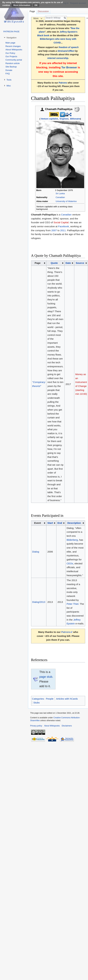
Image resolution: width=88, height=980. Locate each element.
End (60, 523)
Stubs (36, 703)
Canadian (60, 197)
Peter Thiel (73, 604)
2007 (54, 230)
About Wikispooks (14, 50)
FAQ (7, 74)
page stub (46, 677)
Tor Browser (69, 67)
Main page (10, 43)
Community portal (14, 60)
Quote (54, 263)
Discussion (43, 11)
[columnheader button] (55, 263)
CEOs (70, 563)
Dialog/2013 (39, 602)
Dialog (36, 552)
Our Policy (10, 53)
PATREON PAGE (11, 32)
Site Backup (11, 67)
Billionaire (75, 119)
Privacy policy (36, 726)
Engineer (64, 119)
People (50, 699)
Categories (38, 699)
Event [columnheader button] (37, 523)
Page (32, 11)
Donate (9, 70)
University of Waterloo (66, 201)
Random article (13, 63)
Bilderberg (72, 540)
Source (80, 263)
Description (74, 523)
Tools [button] (9, 80)
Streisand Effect (66, 51)
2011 (63, 230)
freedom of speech (69, 47)
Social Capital (61, 222)
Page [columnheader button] (38, 263)
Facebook (64, 226)
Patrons (63, 83)
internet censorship (58, 58)
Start (50, 523)
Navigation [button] (11, 38)
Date (68, 263)
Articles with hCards (67, 699)
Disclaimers (67, 726)
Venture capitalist (49, 119)
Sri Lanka (60, 193)
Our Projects (11, 56)
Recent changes (13, 46)
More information (22, 5)
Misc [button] (9, 86)
